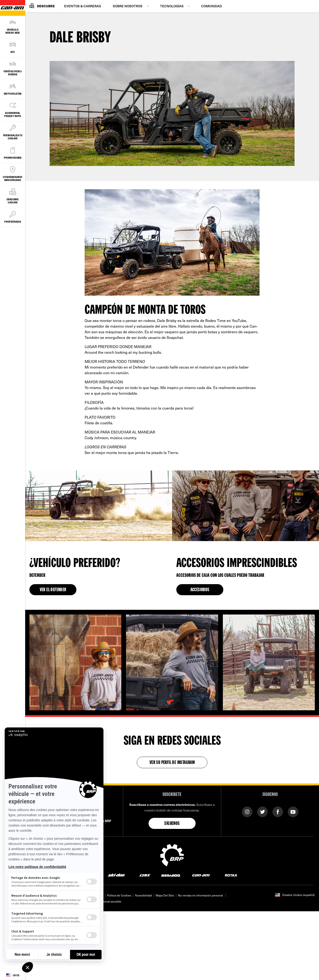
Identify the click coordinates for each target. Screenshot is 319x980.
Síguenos (172, 824)
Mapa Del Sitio (165, 895)
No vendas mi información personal (200, 895)
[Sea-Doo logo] (171, 875)
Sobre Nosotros (128, 6)
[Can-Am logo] (201, 875)
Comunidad (212, 6)
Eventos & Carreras (83, 6)
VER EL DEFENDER (53, 590)
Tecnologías (172, 6)
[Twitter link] (262, 811)
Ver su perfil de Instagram (172, 763)
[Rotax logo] (231, 875)
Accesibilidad (143, 895)
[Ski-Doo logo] (116, 875)
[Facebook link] (278, 811)
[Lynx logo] (145, 875)
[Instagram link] (247, 811)
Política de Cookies (119, 895)
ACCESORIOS (200, 590)
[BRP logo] (172, 855)
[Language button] (13, 975)
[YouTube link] (293, 811)
